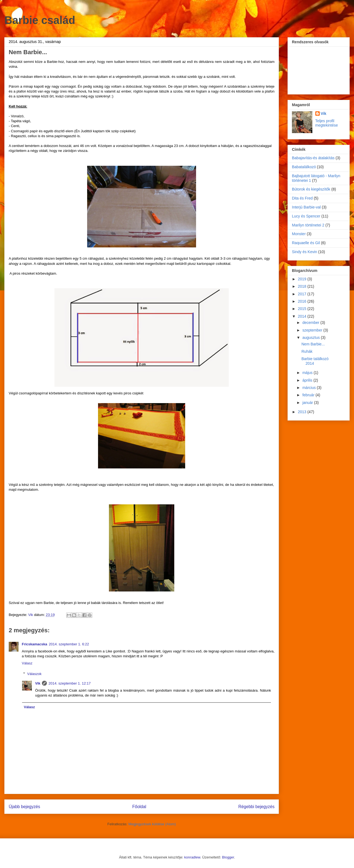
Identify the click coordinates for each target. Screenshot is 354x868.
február (309, 395)
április (308, 380)
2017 (303, 294)
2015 (303, 309)
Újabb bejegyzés (24, 807)
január (308, 403)
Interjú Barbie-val (306, 207)
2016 (303, 301)
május (308, 373)
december (311, 323)
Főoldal (139, 807)
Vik (38, 683)
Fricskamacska (34, 644)
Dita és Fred (302, 198)
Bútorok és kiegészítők (311, 189)
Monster (299, 234)
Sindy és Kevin (305, 252)
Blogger (228, 857)
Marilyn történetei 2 (308, 225)
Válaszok (34, 674)
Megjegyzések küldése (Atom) (152, 824)
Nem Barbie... (313, 344)
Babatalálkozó (304, 167)
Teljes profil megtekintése (327, 123)
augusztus (312, 338)
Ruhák (307, 351)
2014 (303, 316)
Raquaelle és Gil (306, 243)
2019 (303, 279)
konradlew (192, 857)
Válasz (27, 663)
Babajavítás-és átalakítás (313, 158)
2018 (303, 286)
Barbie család (40, 20)
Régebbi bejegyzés (256, 807)
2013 (303, 412)
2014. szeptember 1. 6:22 (69, 644)
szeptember (313, 330)
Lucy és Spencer (306, 216)
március (309, 388)
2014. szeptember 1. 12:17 (70, 683)
